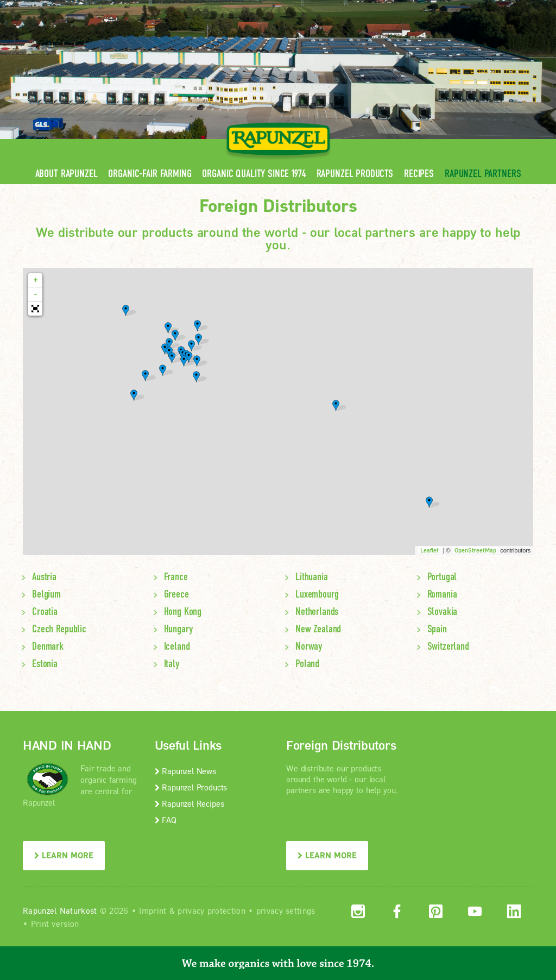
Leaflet (429, 550)
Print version (55, 924)
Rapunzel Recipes (189, 803)
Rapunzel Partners (483, 174)
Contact (442, 8)
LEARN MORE (64, 855)
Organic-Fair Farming (150, 174)
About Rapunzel (67, 174)
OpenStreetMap (475, 550)
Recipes (419, 174)
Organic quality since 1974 (254, 174)
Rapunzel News (185, 771)
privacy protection (211, 910)
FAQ (166, 820)
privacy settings (286, 910)
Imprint (153, 910)
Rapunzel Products (355, 174)
